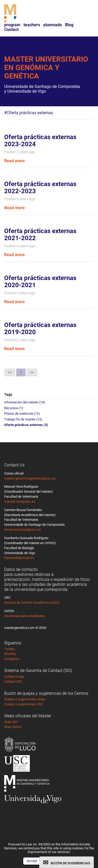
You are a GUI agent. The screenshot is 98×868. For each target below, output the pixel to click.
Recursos (14, 408)
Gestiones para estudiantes (25, 616)
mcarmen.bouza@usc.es (23, 530)
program (12, 25)
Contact (11, 30)
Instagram (12, 659)
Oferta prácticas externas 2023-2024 (40, 141)
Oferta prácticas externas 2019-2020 (40, 329)
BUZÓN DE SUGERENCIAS (70, 863)
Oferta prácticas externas (26, 425)
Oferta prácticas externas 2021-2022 (40, 235)
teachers (32, 25)
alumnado (53, 25)
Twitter (9, 649)
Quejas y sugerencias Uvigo (25, 699)
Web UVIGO (13, 727)
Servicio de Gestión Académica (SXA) (32, 603)
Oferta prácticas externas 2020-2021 (40, 282)
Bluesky (10, 654)
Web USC (11, 722)
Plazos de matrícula (22, 414)
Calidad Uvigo (14, 677)
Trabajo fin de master (23, 419)
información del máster (25, 402)
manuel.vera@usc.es (20, 501)
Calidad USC (13, 682)
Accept (32, 861)
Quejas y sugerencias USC (24, 704)
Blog (69, 25)
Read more (15, 161)
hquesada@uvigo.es (19, 558)
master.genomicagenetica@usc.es (30, 478)
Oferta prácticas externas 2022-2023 (40, 188)
